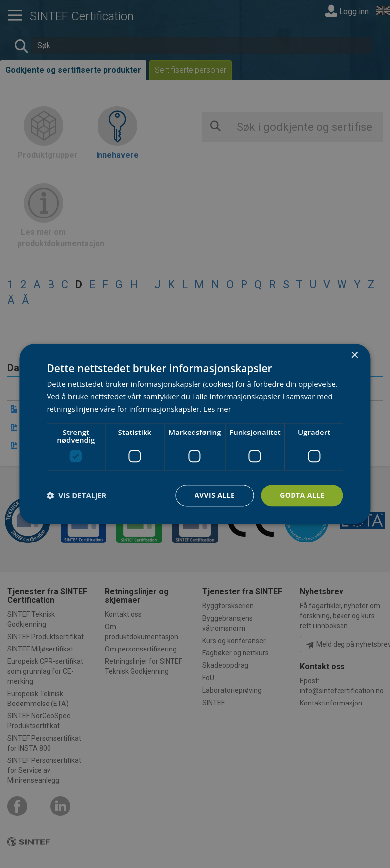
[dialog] (195, 434)
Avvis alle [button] (215, 495)
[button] (76, 495)
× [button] (355, 355)
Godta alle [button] (302, 495)
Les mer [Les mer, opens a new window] (217, 409)
